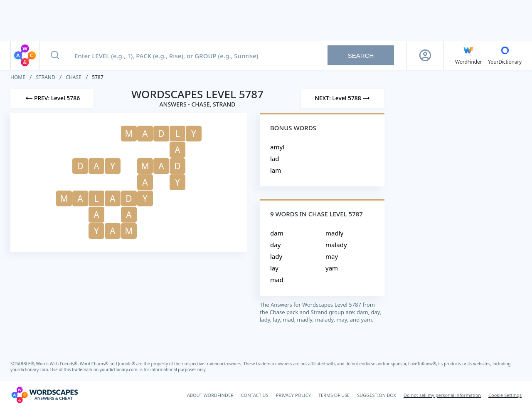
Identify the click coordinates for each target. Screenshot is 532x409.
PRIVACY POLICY (293, 395)
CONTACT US (255, 395)
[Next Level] (343, 98)
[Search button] (55, 55)
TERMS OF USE (334, 395)
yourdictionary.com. (30, 369)
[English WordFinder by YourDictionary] (468, 55)
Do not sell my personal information (442, 395)
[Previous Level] (52, 98)
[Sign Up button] (425, 55)
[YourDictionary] (505, 55)
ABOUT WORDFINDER (210, 395)
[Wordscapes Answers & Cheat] (44, 395)
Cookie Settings (505, 395)
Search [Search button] (361, 56)
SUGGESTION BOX (377, 395)
